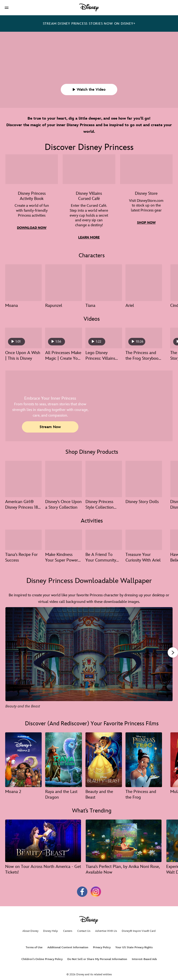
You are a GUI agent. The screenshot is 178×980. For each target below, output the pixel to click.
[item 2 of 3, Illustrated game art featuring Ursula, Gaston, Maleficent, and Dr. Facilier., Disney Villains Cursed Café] (89, 201)
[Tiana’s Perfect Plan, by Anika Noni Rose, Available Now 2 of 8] (124, 841)
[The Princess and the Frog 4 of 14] (144, 760)
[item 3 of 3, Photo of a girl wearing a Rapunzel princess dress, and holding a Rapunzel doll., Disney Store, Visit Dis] (146, 201)
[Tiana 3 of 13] (104, 283)
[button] (7, 8)
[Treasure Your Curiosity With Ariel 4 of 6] (144, 540)
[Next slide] (165, 660)
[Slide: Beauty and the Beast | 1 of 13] (89, 660)
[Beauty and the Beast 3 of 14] (104, 760)
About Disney (30, 931)
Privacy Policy (102, 947)
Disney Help (51, 931)
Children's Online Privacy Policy (42, 959)
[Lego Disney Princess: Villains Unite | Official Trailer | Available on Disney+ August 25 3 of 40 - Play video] (104, 338)
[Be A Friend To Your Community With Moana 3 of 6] (104, 540)
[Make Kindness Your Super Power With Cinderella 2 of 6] (63, 540)
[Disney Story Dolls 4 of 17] (144, 479)
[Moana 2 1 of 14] (23, 760)
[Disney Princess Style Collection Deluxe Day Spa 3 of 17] (104, 479)
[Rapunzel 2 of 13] (63, 283)
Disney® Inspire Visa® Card (139, 931)
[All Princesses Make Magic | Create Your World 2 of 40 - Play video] (63, 338)
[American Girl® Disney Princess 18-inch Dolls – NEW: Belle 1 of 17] (23, 479)
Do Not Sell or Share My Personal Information (97, 959)
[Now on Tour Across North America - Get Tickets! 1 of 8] (43, 841)
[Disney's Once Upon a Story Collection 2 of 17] (63, 479)
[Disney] (89, 8)
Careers (68, 931)
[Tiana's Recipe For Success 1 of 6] (23, 540)
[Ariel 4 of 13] (144, 283)
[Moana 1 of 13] (23, 283)
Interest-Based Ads (144, 959)
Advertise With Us (106, 931)
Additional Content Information (68, 947)
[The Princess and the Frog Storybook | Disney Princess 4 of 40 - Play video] (144, 338)
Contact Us (84, 931)
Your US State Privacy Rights (134, 947)
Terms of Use (34, 947)
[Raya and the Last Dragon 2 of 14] (63, 760)
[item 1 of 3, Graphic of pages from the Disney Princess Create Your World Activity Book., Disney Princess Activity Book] (32, 201)
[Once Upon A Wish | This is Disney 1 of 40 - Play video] (23, 338)
